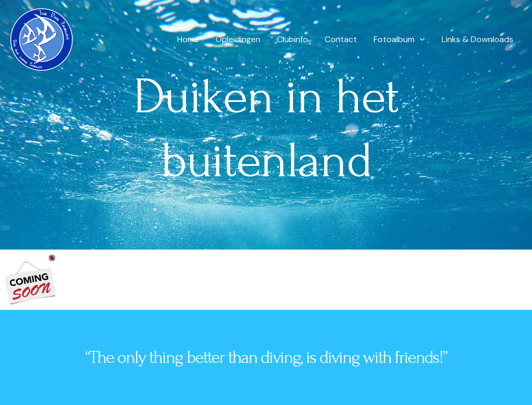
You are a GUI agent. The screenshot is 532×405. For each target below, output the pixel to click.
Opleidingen (238, 39)
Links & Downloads (477, 39)
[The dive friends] (42, 39)
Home (188, 39)
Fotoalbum (399, 40)
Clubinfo (292, 39)
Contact (341, 39)
